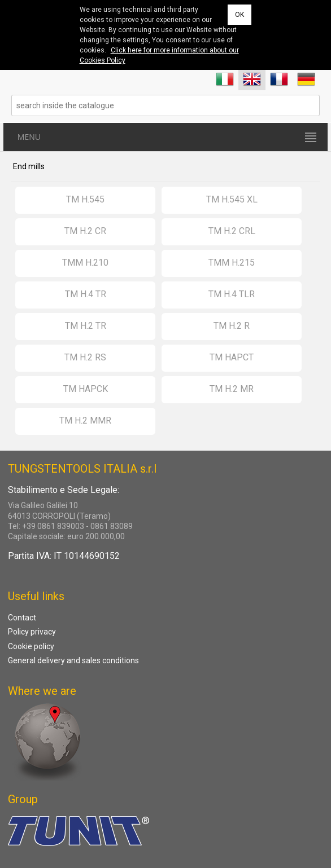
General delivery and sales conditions (73, 660)
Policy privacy (32, 632)
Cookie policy (31, 646)
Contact (22, 618)
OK (239, 15)
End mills (29, 166)
